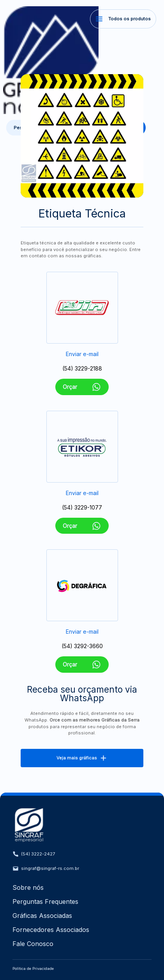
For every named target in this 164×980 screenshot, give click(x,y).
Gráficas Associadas (42, 916)
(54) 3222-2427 (34, 854)
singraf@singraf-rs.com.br (46, 869)
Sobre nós (28, 887)
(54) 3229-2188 (82, 368)
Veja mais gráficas (82, 758)
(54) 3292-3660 (82, 646)
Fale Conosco (33, 944)
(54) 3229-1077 (82, 507)
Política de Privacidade (33, 968)
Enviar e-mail (82, 354)
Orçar (82, 387)
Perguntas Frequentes (45, 902)
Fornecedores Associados (51, 930)
